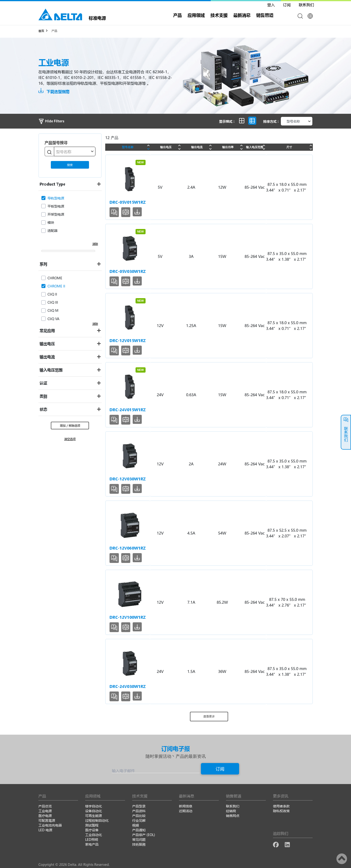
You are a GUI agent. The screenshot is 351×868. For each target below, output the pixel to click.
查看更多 (209, 716)
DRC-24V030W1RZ (128, 686)
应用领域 (196, 15)
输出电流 (47, 357)
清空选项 (70, 439)
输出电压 (47, 344)
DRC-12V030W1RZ (128, 479)
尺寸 (289, 147)
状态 (43, 409)
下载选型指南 (54, 91)
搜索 (70, 165)
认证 (43, 383)
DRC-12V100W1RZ (128, 617)
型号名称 (128, 147)
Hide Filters (51, 121)
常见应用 (47, 330)
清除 (95, 244)
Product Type (52, 184)
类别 (43, 396)
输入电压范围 (51, 370)
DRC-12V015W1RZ (128, 340)
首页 (41, 31)
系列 (43, 264)
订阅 (220, 769)
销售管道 (265, 15)
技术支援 (219, 15)
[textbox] (75, 152)
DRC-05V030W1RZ (128, 271)
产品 (178, 15)
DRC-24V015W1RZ (128, 410)
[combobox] (75, 151)
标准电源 (97, 18)
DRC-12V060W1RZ (128, 548)
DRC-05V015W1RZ (128, 202)
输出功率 (228, 147)
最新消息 (242, 15)
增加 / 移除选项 (70, 426)
